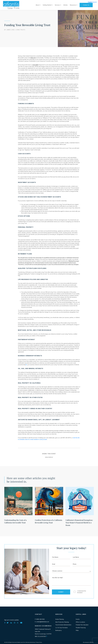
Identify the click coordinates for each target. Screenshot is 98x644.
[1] (26, 365)
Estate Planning (60, 619)
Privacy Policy (39, 642)
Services (57, 5)
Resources (73, 5)
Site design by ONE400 (88, 642)
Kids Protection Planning (62, 622)
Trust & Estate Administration (63, 625)
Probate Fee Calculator (82, 625)
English (90, 2)
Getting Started (47, 5)
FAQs (77, 630)
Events (78, 619)
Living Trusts (20, 30)
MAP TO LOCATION (40, 636)
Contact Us (86, 5)
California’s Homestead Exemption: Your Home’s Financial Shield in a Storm (79, 523)
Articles (65, 5)
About (37, 5)
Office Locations (80, 622)
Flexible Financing (81, 628)
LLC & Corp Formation (62, 628)
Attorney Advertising (30, 642)
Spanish (95, 2)
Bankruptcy (58, 630)
